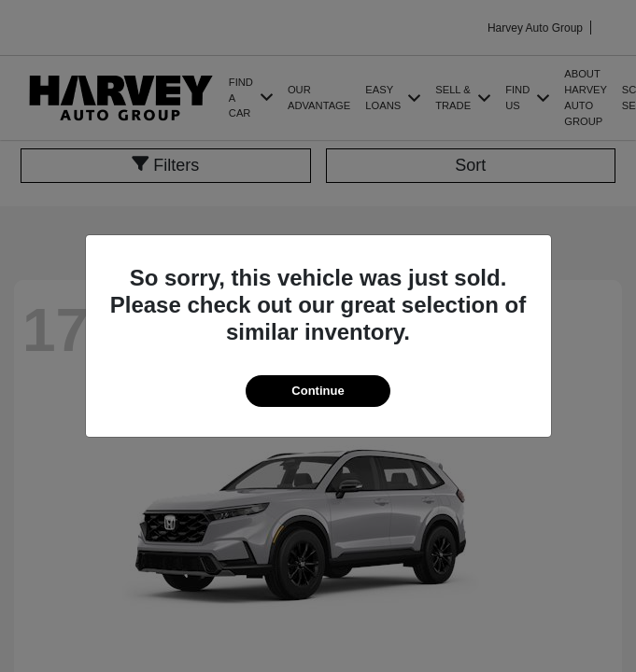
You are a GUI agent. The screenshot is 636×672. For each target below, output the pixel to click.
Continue (318, 391)
